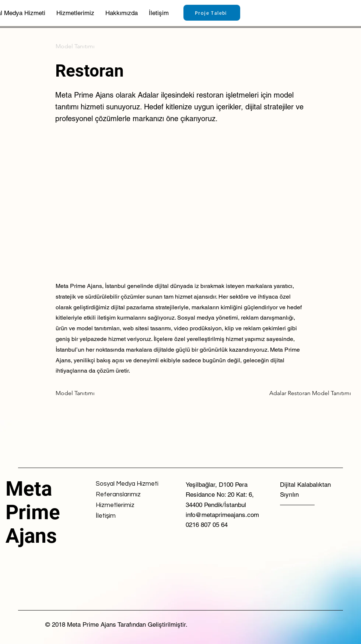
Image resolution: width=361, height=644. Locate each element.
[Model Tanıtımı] (80, 46)
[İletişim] (122, 516)
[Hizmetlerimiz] (122, 505)
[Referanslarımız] (122, 495)
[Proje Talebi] (212, 13)
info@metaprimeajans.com (222, 515)
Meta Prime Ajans (33, 512)
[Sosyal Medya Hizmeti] (127, 484)
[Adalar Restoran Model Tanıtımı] (310, 393)
